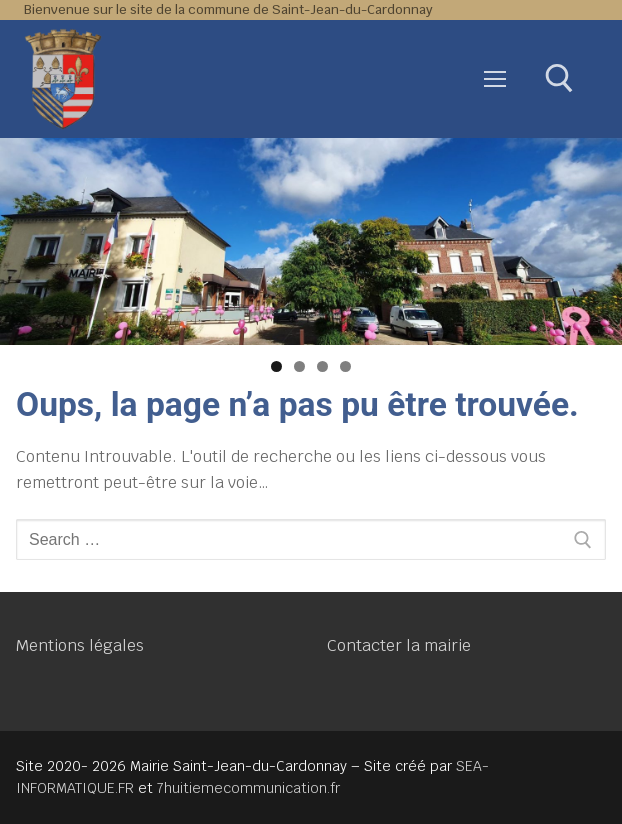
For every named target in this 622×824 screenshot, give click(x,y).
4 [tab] (345, 366)
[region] (311, 241)
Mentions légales (80, 645)
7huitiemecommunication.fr (248, 788)
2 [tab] (299, 366)
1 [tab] (276, 366)
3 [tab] (322, 366)
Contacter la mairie (399, 645)
